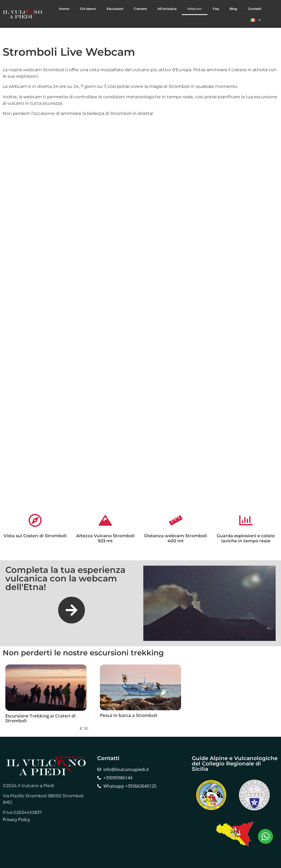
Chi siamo (88, 9)
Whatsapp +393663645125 (130, 786)
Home (64, 9)
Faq (216, 9)
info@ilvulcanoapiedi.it (126, 769)
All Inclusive (167, 9)
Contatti (254, 9)
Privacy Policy (16, 820)
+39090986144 (118, 778)
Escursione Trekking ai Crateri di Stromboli (41, 718)
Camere (140, 9)
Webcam (195, 9)
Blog (233, 9)
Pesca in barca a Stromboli (129, 715)
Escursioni (115, 9)
